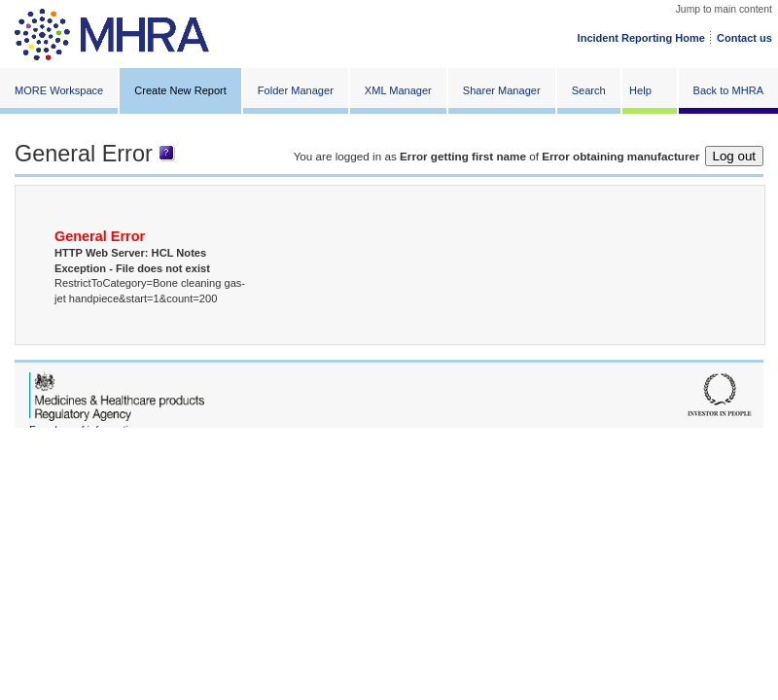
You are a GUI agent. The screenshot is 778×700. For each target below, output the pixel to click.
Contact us (744, 38)
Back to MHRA (728, 90)
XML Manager (398, 90)
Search (589, 90)
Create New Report (180, 90)
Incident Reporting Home (641, 38)
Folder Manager (296, 90)
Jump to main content (724, 9)
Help (640, 90)
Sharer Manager (502, 90)
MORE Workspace (59, 90)
